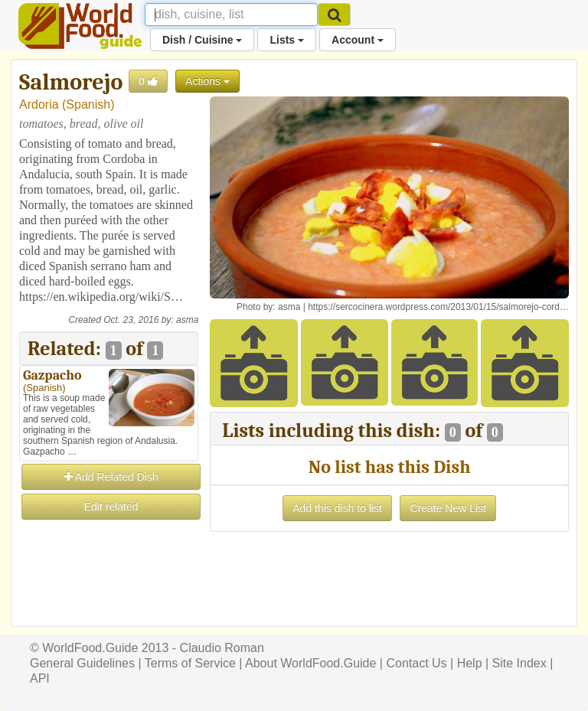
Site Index (519, 663)
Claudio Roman (222, 648)
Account (358, 40)
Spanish (88, 104)
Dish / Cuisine (202, 40)
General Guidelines (82, 663)
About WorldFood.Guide (310, 663)
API (40, 678)
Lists (287, 40)
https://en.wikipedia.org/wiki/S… (101, 297)
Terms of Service (190, 663)
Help (470, 663)
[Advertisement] (109, 598)
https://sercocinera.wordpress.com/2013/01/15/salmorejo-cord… (438, 307)
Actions (207, 81)
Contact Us (416, 663)
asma (187, 320)
